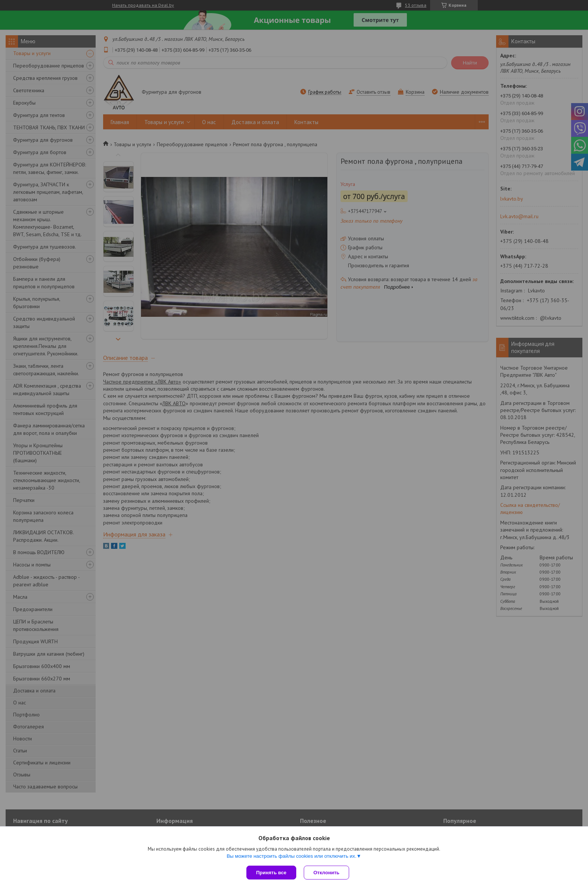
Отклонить (326, 873)
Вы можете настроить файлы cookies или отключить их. (291, 856)
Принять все (271, 873)
